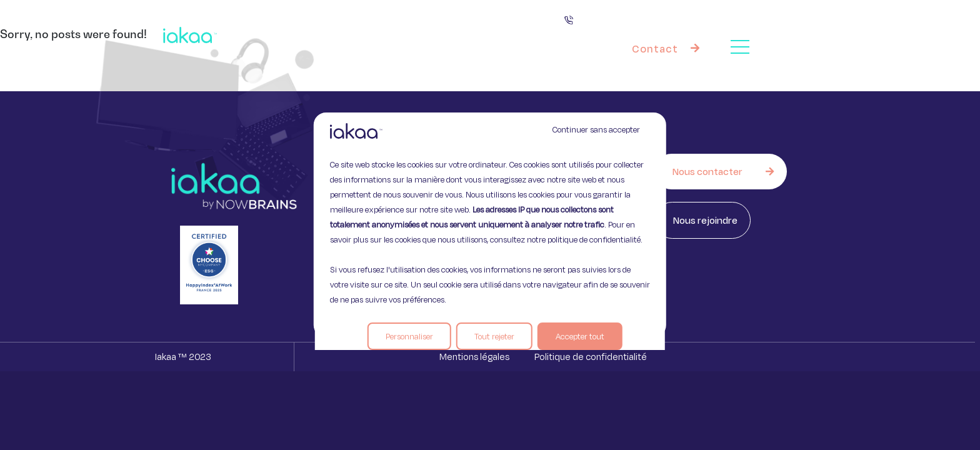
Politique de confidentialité (591, 357)
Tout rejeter (494, 336)
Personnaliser (409, 336)
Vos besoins (410, 34)
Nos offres (503, 35)
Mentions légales (474, 357)
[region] (490, 225)
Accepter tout (580, 336)
